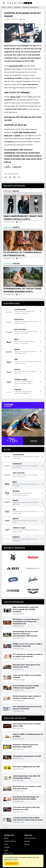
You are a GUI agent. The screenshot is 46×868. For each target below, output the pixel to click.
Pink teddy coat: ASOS (28, 117)
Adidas (6, 838)
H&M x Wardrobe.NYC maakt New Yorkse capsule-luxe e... (23, 218)
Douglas (7, 847)
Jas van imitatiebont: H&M (13, 150)
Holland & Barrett (10, 841)
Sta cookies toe (11, 863)
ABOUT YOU (8, 853)
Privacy (27, 844)
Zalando (17, 135)
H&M (21, 132)
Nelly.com (8, 135)
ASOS (16, 132)
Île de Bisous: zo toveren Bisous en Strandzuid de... (22, 254)
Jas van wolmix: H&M (18, 159)
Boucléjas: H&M (18, 156)
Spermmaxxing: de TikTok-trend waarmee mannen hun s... (22, 290)
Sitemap (27, 841)
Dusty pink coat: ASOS (12, 117)
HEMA (6, 850)
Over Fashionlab (30, 838)
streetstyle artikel (16, 66)
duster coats (15, 97)
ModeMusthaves (30, 132)
